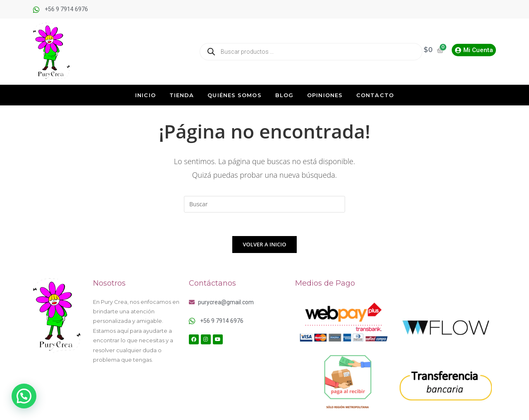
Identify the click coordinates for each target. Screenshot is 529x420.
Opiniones (325, 95)
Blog (284, 95)
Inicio (145, 95)
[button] (24, 396)
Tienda (182, 95)
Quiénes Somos (234, 95)
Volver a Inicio (265, 246)
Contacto (375, 95)
